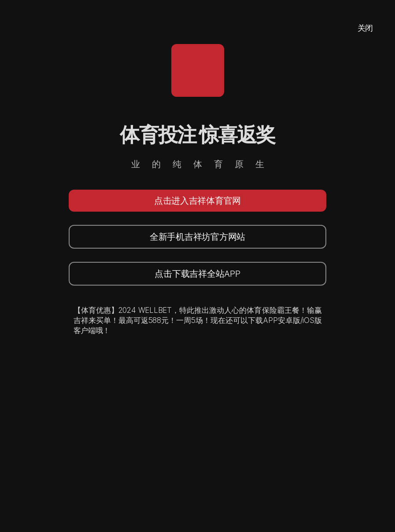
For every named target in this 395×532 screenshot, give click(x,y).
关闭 (365, 28)
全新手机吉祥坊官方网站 (197, 237)
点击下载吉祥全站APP (197, 274)
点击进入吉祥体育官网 (197, 201)
